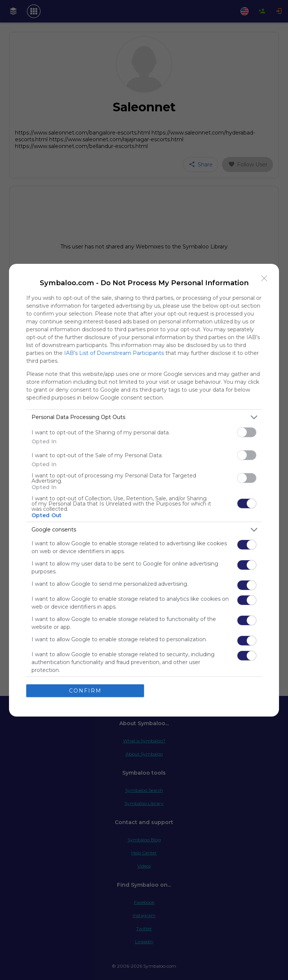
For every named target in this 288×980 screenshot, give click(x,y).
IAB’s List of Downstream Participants (114, 353)
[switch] (247, 432)
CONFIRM (85, 691)
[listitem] (144, 417)
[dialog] (144, 490)
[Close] (264, 278)
